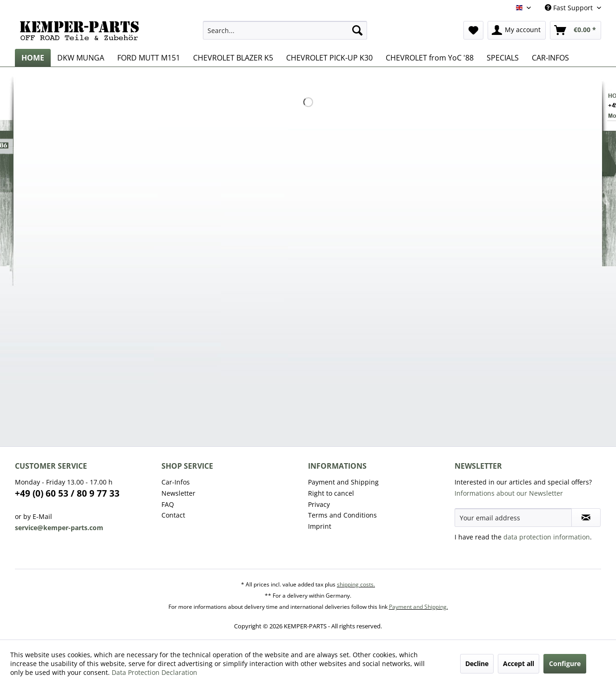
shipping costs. (356, 584)
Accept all (519, 663)
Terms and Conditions (342, 515)
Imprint (320, 526)
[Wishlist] (473, 30)
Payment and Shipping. (418, 607)
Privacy (319, 504)
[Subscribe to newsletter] (586, 518)
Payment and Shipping (343, 482)
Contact (173, 515)
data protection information (547, 537)
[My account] (517, 30)
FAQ (168, 504)
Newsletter (178, 493)
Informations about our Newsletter (509, 493)
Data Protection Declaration (154, 672)
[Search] (357, 30)
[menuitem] (285, 30)
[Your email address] (513, 518)
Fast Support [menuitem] (570, 8)
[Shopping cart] (576, 30)
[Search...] (285, 30)
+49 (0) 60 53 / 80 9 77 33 (67, 493)
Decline (477, 663)
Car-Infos (176, 482)
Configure (565, 663)
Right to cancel (331, 493)
